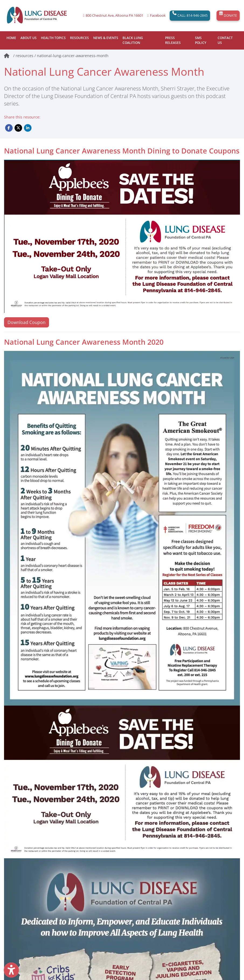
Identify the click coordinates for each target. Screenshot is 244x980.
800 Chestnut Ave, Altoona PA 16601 (114, 15)
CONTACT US (225, 40)
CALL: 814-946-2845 (190, 16)
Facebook (158, 15)
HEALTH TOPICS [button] (53, 38)
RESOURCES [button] (79, 38)
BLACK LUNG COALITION (133, 40)
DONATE (228, 16)
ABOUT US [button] (29, 38)
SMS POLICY (201, 40)
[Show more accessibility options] (11, 970)
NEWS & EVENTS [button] (106, 38)
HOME (11, 38)
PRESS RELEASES (173, 40)
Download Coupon (27, 322)
